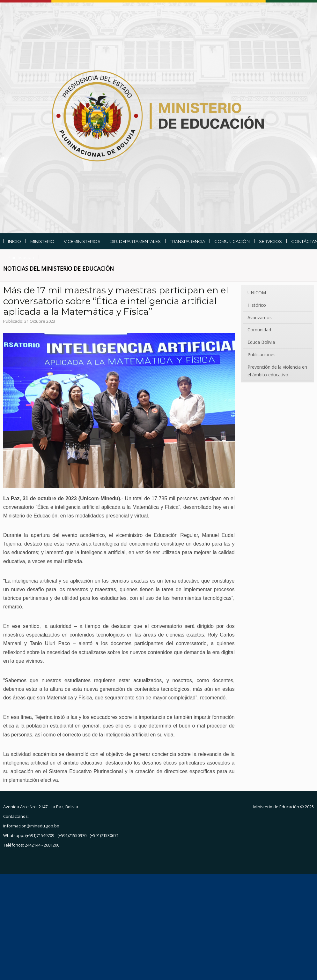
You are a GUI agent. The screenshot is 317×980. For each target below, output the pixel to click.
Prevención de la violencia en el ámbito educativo (277, 371)
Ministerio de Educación (276, 807)
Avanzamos (260, 317)
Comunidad (259, 330)
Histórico (257, 305)
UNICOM (257, 293)
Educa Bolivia (261, 342)
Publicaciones (262, 354)
